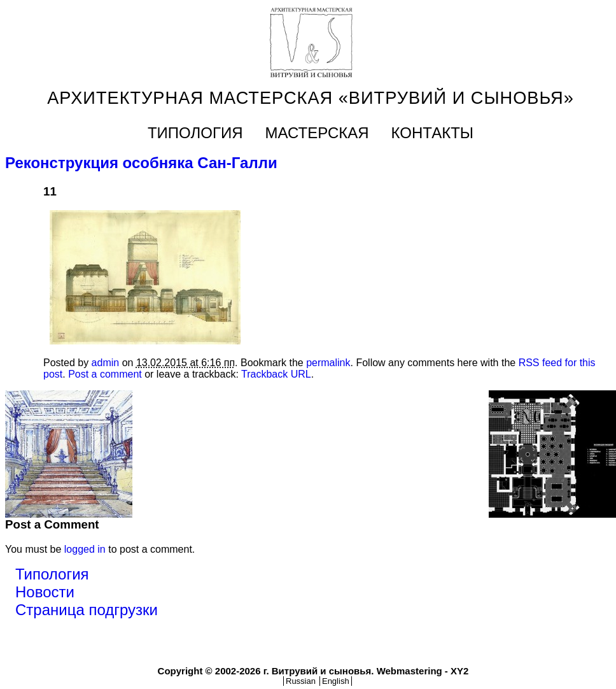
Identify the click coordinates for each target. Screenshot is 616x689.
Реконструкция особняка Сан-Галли (141, 163)
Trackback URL (276, 374)
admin (106, 363)
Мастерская (317, 133)
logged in (85, 549)
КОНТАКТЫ (432, 133)
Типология (195, 133)
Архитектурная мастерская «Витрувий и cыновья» (311, 98)
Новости (45, 592)
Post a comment (105, 374)
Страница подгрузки (87, 610)
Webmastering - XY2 (423, 671)
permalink (328, 363)
